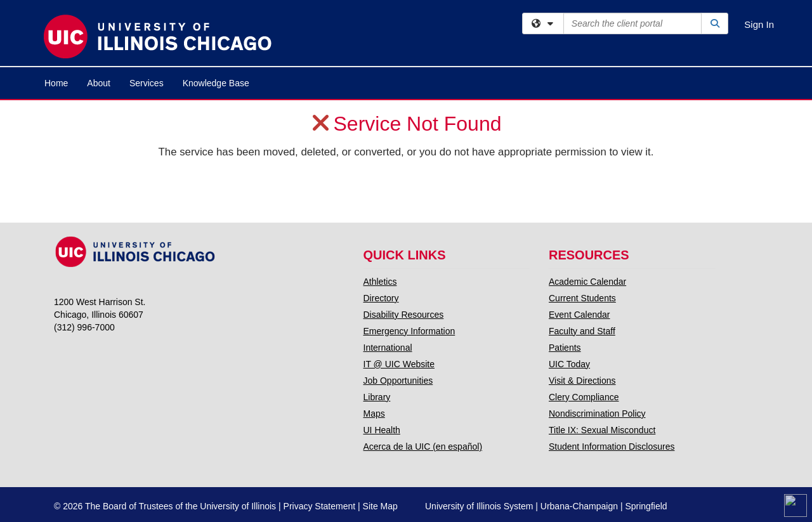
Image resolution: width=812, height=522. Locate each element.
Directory (381, 298)
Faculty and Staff (582, 331)
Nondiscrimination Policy (597, 414)
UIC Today (569, 364)
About (99, 83)
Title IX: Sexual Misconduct (602, 430)
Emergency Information (409, 331)
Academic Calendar (587, 282)
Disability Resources (404, 315)
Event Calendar (580, 315)
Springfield (646, 506)
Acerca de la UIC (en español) (423, 447)
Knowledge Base (216, 83)
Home (56, 83)
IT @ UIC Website (399, 364)
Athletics (380, 282)
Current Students (582, 298)
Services (147, 83)
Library (377, 397)
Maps (374, 414)
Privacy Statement (320, 506)
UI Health (382, 430)
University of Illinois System (479, 506)
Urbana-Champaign (579, 506)
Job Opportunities (398, 381)
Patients (565, 348)
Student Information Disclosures (612, 447)
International (388, 348)
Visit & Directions (582, 381)
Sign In (759, 24)
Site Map (380, 506)
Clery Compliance (584, 397)
